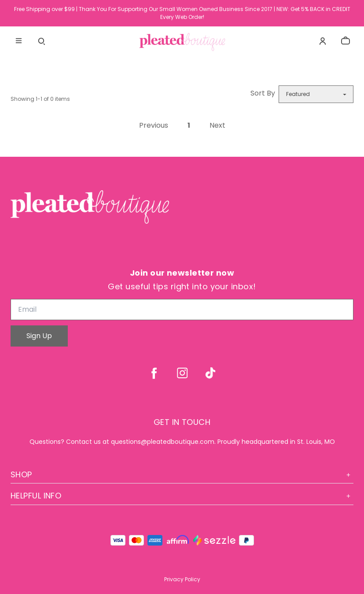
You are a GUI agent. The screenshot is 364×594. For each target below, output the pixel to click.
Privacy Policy (182, 579)
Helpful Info (182, 496)
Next (217, 125)
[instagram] (182, 373)
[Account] (323, 41)
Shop (182, 474)
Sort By (263, 93)
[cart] (346, 41)
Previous (154, 125)
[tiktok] (210, 373)
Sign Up (39, 336)
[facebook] (154, 373)
